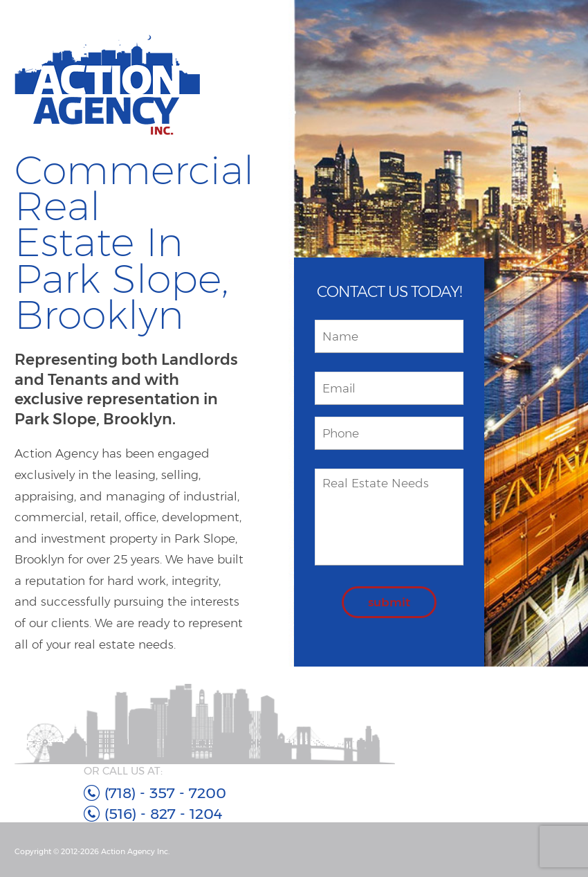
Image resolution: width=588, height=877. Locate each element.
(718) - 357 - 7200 (165, 793)
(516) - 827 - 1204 (163, 814)
